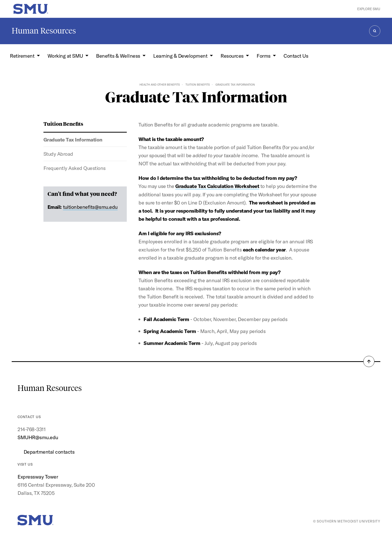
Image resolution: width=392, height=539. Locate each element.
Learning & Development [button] (181, 56)
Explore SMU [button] (369, 9)
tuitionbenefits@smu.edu (90, 207)
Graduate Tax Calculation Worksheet (217, 186)
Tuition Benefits (198, 85)
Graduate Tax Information (73, 140)
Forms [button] (264, 56)
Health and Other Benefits (160, 85)
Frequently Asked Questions (75, 168)
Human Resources (44, 31)
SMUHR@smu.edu (38, 437)
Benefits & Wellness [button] (119, 56)
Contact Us (296, 56)
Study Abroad (58, 154)
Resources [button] (233, 56)
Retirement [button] (23, 56)
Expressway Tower (38, 477)
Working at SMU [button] (66, 56)
